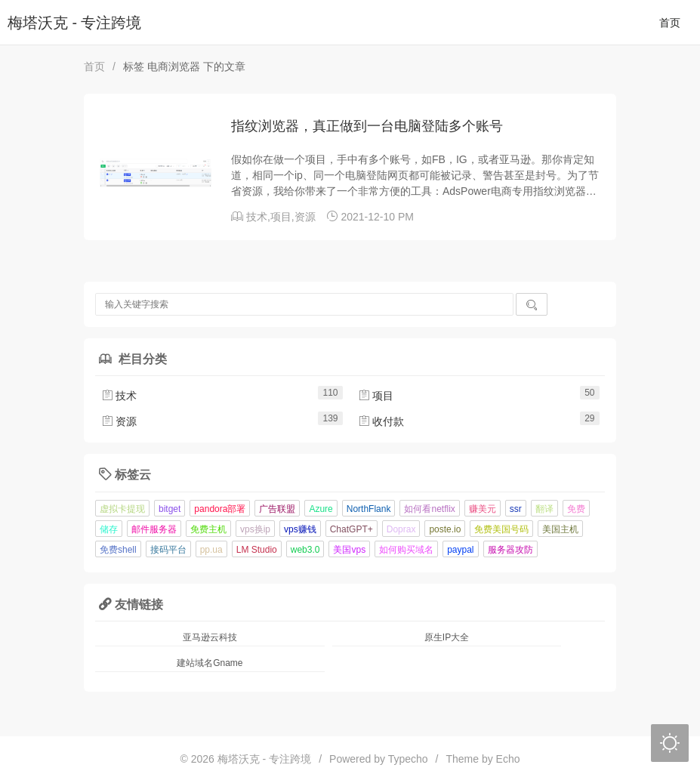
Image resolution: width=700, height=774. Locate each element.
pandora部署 (220, 509)
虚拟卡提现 (122, 509)
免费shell (118, 550)
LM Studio (257, 550)
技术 (257, 217)
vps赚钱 (300, 529)
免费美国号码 (501, 529)
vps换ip (255, 529)
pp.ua (211, 550)
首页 (670, 23)
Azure (321, 509)
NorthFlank (369, 509)
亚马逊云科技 (210, 637)
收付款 (381, 421)
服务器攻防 (510, 550)
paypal (460, 550)
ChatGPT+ (352, 529)
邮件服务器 (154, 529)
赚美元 (483, 509)
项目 (281, 217)
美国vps (349, 550)
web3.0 (305, 550)
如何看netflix (429, 509)
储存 (109, 529)
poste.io (445, 529)
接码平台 (168, 550)
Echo (508, 759)
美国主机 (560, 529)
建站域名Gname (210, 663)
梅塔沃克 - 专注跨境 (74, 23)
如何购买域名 (406, 550)
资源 (305, 217)
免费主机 (208, 529)
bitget (170, 509)
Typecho (408, 759)
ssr (516, 509)
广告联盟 (277, 509)
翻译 (544, 509)
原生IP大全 (447, 637)
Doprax (401, 529)
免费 (576, 509)
